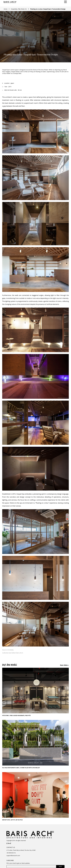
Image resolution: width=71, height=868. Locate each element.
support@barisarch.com (13, 856)
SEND (60, 867)
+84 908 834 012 (11, 853)
